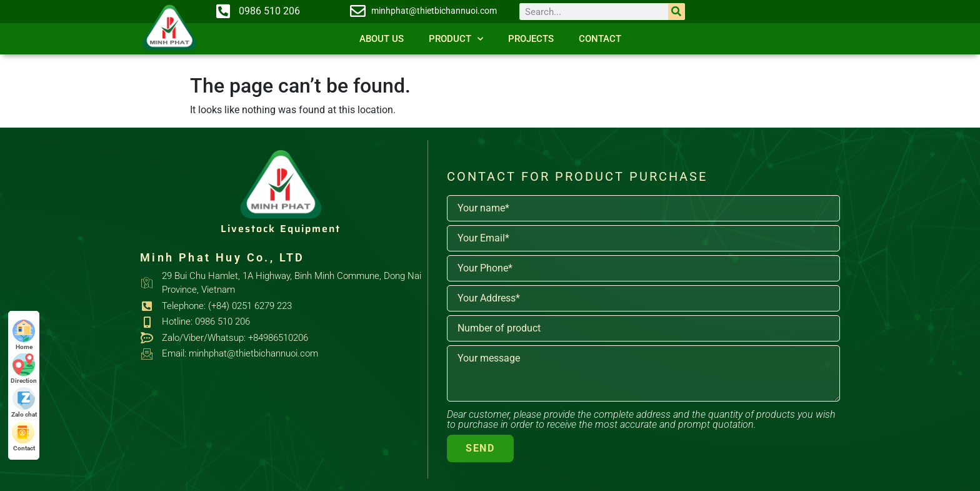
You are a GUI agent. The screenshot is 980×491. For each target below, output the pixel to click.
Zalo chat (24, 402)
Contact (600, 39)
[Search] (677, 12)
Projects (531, 39)
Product (456, 39)
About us (382, 39)
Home (24, 335)
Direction (24, 369)
